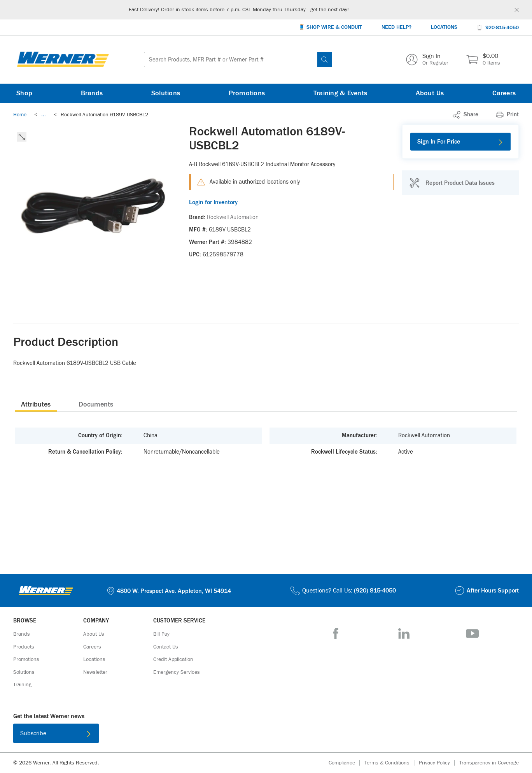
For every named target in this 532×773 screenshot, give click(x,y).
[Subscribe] (56, 733)
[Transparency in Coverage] (489, 763)
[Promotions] (247, 93)
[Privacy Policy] (439, 763)
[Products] (24, 647)
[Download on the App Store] (241, 735)
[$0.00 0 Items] (483, 60)
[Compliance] (346, 763)
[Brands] (92, 93)
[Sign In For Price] (460, 142)
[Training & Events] (340, 93)
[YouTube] (472, 634)
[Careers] (504, 93)
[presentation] (36, 404)
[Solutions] (166, 93)
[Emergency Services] (177, 672)
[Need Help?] (396, 27)
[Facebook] (336, 634)
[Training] (22, 685)
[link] (44, 115)
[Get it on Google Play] (291, 735)
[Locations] (444, 27)
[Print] (507, 115)
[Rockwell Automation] (233, 217)
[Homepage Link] (63, 60)
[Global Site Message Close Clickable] (517, 10)
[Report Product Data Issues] (452, 183)
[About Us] (430, 93)
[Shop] (24, 93)
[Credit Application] (173, 659)
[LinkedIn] (404, 634)
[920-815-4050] (498, 27)
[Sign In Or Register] (427, 60)
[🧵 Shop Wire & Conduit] (330, 27)
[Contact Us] (166, 647)
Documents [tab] (96, 405)
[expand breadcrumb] (44, 115)
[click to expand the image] (22, 137)
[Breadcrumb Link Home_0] (20, 115)
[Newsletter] (95, 672)
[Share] (465, 115)
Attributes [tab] (36, 405)
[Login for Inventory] (291, 202)
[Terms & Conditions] (392, 763)
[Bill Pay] (161, 634)
